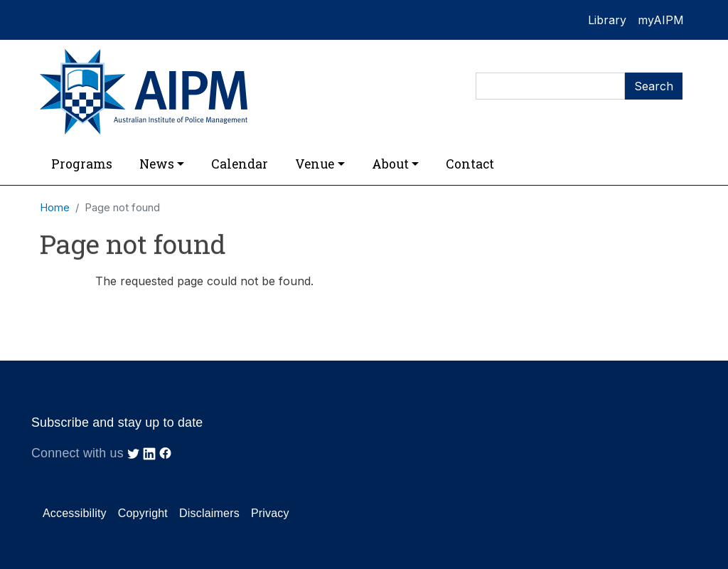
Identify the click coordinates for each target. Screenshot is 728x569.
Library (607, 20)
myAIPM (661, 20)
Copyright (143, 513)
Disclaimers (209, 513)
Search (654, 86)
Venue (315, 164)
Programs (82, 164)
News (157, 164)
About (390, 164)
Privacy (270, 513)
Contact (470, 164)
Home (55, 208)
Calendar (240, 164)
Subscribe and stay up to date (117, 422)
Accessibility (75, 513)
